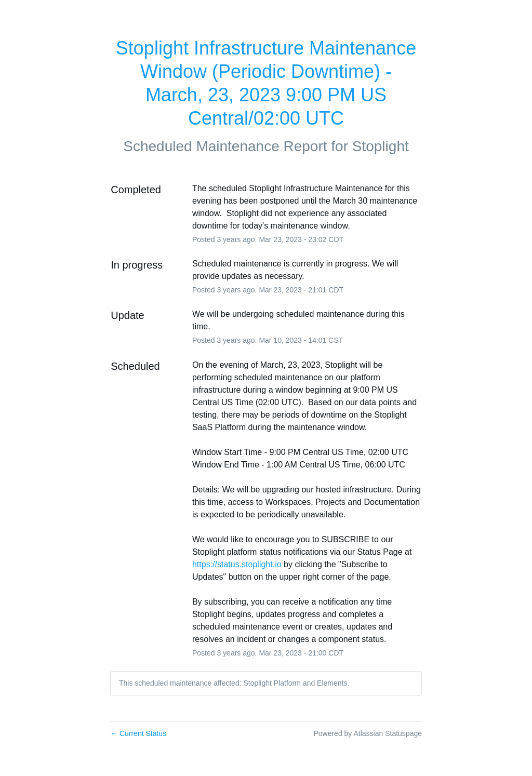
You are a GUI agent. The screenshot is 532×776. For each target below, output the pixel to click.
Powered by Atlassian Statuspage (368, 733)
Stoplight (381, 146)
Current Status (138, 733)
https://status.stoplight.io (237, 564)
